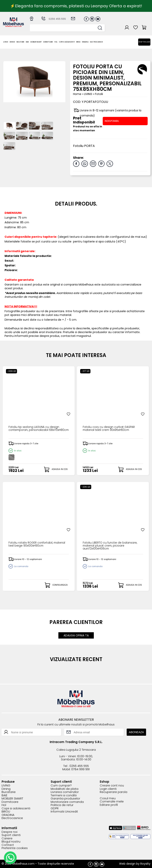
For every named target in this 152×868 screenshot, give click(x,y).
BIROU (78, 42)
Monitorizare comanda (67, 801)
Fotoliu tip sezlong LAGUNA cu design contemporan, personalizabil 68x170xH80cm (37, 430)
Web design (127, 863)
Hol (56, 42)
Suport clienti (11, 835)
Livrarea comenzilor (65, 791)
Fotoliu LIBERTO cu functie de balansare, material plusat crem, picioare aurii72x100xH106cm (107, 546)
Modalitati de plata (65, 788)
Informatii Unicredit (64, 811)
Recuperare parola (114, 791)
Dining (12, 42)
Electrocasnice (96, 42)
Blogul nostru (11, 841)
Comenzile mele (112, 801)
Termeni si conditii (64, 795)
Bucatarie (20, 42)
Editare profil (109, 804)
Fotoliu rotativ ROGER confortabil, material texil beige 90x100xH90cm (35, 544)
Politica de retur (62, 805)
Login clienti (108, 788)
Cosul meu (108, 798)
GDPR (55, 808)
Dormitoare (48, 42)
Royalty (145, 863)
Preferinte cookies (15, 848)
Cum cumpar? (61, 785)
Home (77, 94)
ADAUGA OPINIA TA (76, 635)
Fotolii (99, 94)
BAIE (27, 42)
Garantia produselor (65, 798)
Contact (8, 844)
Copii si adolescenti (67, 42)
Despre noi (9, 831)
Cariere (7, 838)
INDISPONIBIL (112, 121)
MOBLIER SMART (36, 42)
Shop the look (144, 42)
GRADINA (85, 42)
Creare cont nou (112, 785)
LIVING (6, 42)
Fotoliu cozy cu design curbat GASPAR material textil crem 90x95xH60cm (112, 429)
